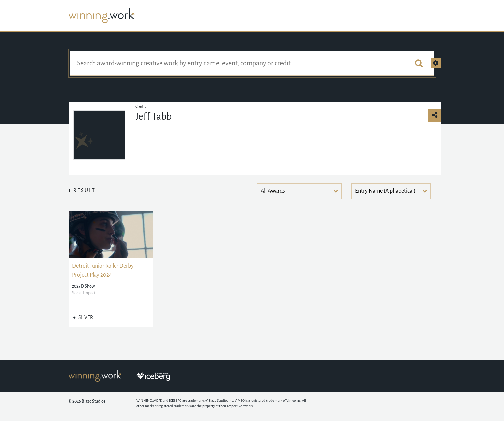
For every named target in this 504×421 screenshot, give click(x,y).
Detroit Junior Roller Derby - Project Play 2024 (104, 270)
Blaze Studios (93, 401)
